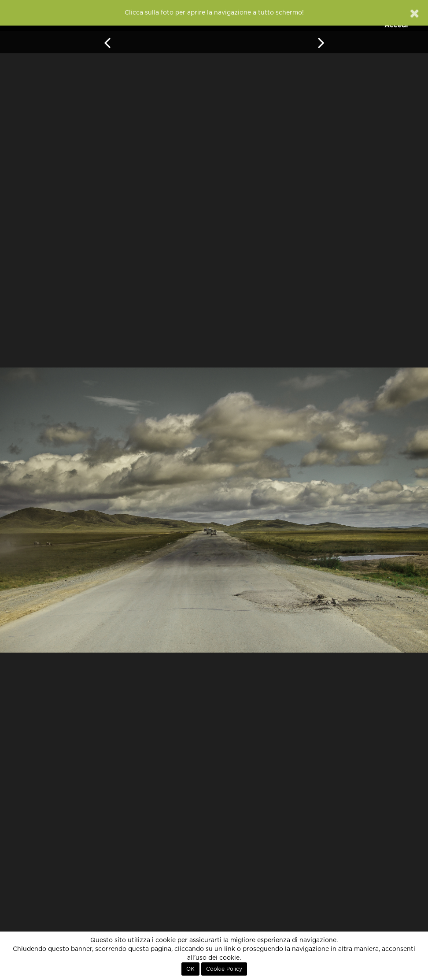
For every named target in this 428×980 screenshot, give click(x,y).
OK (190, 969)
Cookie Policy (224, 969)
